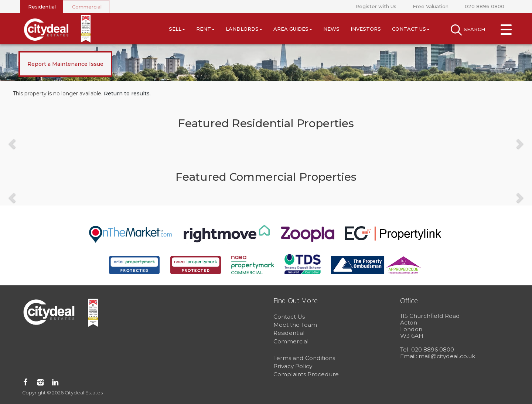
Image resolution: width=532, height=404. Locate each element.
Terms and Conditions (304, 358)
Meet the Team (295, 325)
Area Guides (293, 29)
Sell (177, 29)
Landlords (244, 29)
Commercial (87, 7)
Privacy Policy (293, 366)
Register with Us (376, 6)
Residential (42, 7)
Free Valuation (431, 6)
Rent (205, 29)
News (331, 29)
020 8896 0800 (485, 6)
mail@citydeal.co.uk (447, 356)
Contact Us (411, 29)
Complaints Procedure (306, 374)
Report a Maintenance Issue (65, 64)
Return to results (127, 94)
